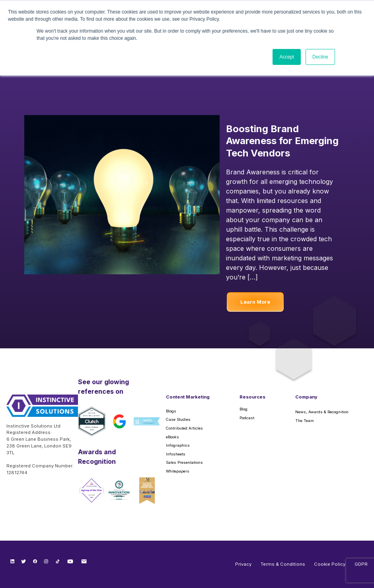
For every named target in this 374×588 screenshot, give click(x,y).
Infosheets (176, 454)
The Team (305, 421)
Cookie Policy (330, 564)
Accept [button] (287, 57)
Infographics (178, 445)
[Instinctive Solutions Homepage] (42, 409)
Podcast (247, 418)
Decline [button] (320, 57)
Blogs (171, 411)
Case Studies (178, 419)
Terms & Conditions (283, 564)
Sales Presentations (184, 462)
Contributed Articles (184, 428)
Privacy (243, 564)
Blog (243, 409)
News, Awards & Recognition (322, 412)
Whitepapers (178, 471)
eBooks (172, 437)
